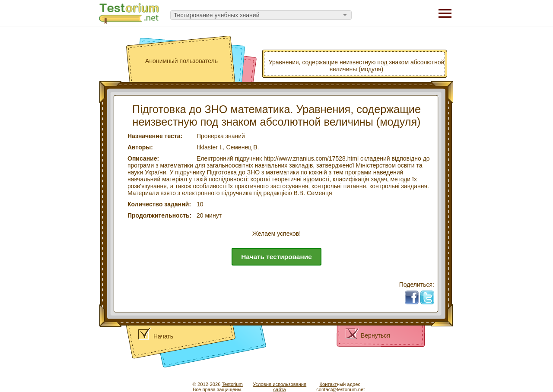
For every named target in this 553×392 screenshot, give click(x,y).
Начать (163, 336)
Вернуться (375, 335)
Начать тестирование (276, 257)
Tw (430, 294)
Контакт (328, 384)
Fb (415, 294)
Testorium (232, 384)
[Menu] (445, 13)
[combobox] (261, 15)
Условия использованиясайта (280, 387)
